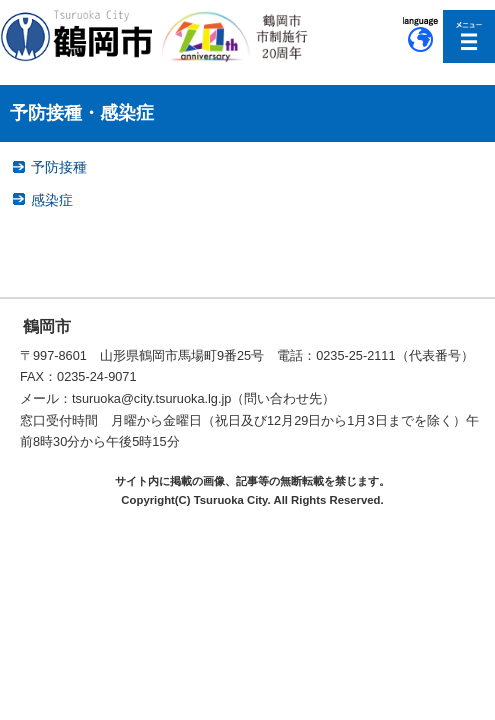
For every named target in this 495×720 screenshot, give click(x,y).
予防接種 (59, 167)
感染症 (52, 200)
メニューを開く (469, 36)
